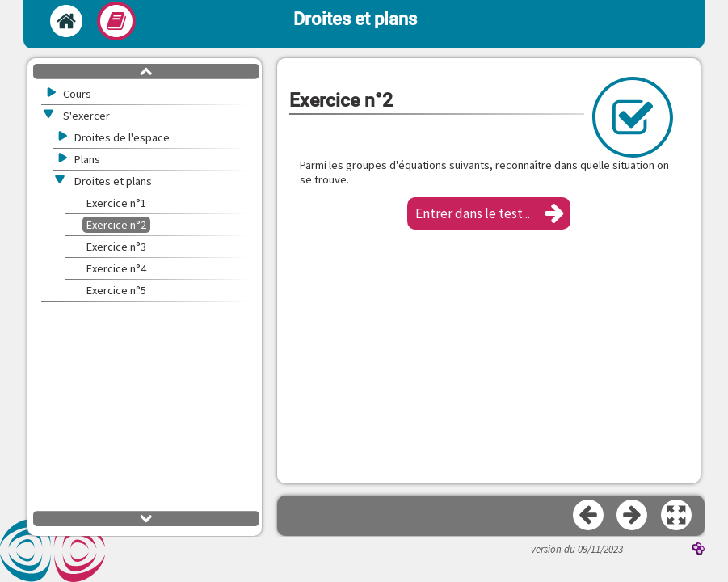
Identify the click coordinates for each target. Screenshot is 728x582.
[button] (489, 213)
